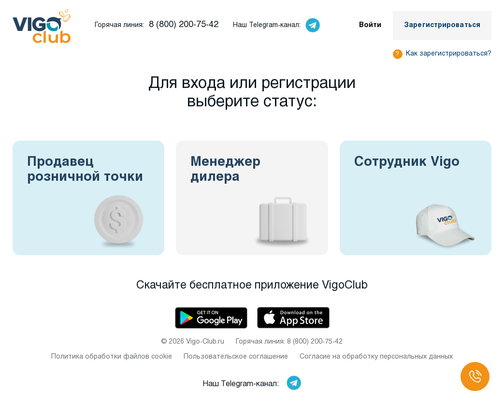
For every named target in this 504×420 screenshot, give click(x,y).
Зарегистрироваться (442, 25)
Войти (370, 25)
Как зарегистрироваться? (449, 54)
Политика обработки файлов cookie (112, 357)
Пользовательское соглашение (236, 357)
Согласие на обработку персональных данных (376, 357)
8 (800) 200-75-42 (184, 25)
